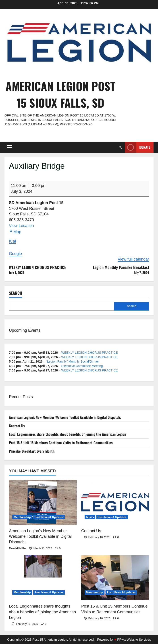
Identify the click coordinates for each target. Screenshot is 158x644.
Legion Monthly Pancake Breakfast (114, 270)
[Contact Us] (115, 502)
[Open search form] (120, 147)
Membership (22, 517)
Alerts (90, 517)
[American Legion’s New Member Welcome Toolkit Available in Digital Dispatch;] (43, 502)
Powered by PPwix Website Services (124, 640)
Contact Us (17, 426)
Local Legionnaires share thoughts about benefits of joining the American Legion (68, 434)
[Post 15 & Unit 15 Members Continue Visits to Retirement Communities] (115, 578)
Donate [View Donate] (138, 147)
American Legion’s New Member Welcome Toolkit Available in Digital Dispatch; (65, 417)
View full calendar (133, 259)
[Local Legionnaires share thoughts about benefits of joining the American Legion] (43, 578)
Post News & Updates (49, 517)
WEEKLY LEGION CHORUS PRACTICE (44, 270)
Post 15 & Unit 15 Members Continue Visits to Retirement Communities (61, 443)
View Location (21, 226)
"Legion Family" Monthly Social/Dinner (72, 361)
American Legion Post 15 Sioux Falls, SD (60, 94)
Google (15, 254)
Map (15, 232)
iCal (12, 241)
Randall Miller (18, 548)
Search (16, 293)
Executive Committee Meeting (82, 366)
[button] (9, 147)
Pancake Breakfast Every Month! (32, 451)
